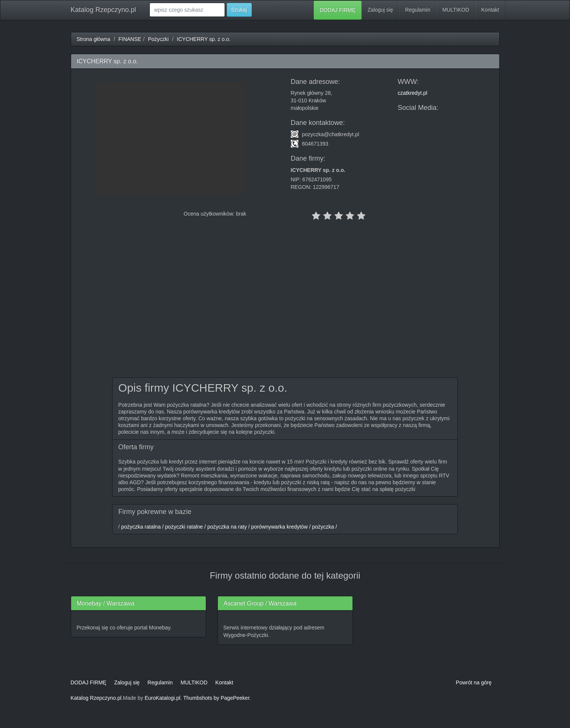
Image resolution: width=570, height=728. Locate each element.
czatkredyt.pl (413, 93)
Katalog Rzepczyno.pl (103, 10)
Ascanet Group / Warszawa (260, 603)
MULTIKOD (456, 10)
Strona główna (94, 39)
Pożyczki (158, 39)
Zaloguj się (380, 10)
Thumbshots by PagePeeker (216, 698)
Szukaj (239, 10)
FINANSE (130, 39)
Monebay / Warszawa (106, 603)
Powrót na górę (474, 682)
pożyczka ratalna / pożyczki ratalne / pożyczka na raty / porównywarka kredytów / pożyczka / (228, 527)
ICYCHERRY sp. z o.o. (204, 39)
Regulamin (418, 10)
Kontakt (490, 10)
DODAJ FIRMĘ (338, 10)
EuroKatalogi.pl (162, 698)
